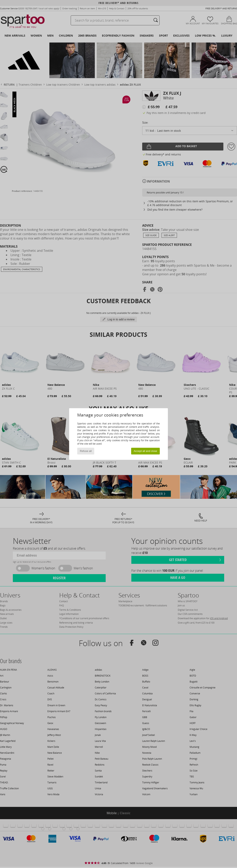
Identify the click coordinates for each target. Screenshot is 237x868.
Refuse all (86, 451)
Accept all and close (145, 451)
